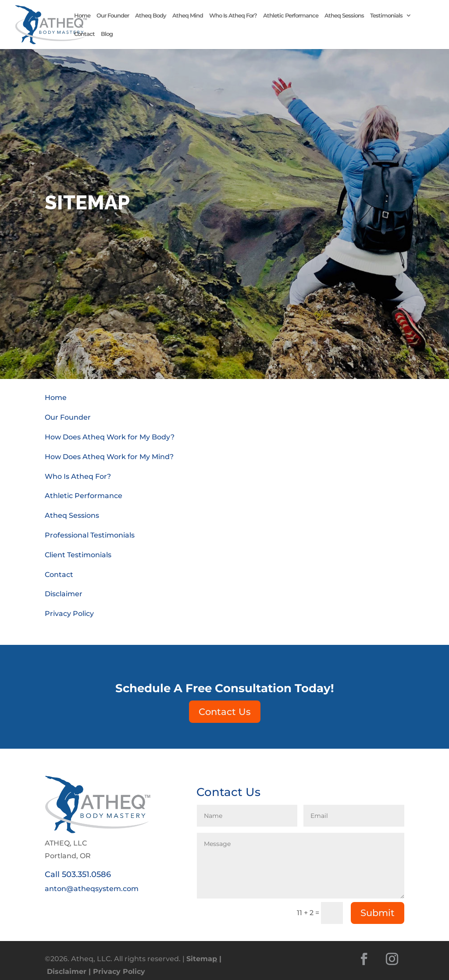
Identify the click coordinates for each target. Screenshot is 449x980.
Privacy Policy (69, 614)
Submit (378, 913)
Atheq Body (151, 16)
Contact (84, 34)
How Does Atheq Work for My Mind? (109, 457)
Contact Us (225, 712)
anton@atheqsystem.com (92, 889)
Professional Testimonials (90, 535)
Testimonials (386, 16)
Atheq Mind (188, 16)
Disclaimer (64, 594)
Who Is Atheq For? (233, 16)
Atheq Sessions (344, 16)
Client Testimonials (78, 555)
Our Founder (113, 16)
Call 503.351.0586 (78, 874)
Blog (107, 34)
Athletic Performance (291, 16)
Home (82, 16)
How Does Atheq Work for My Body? (110, 437)
